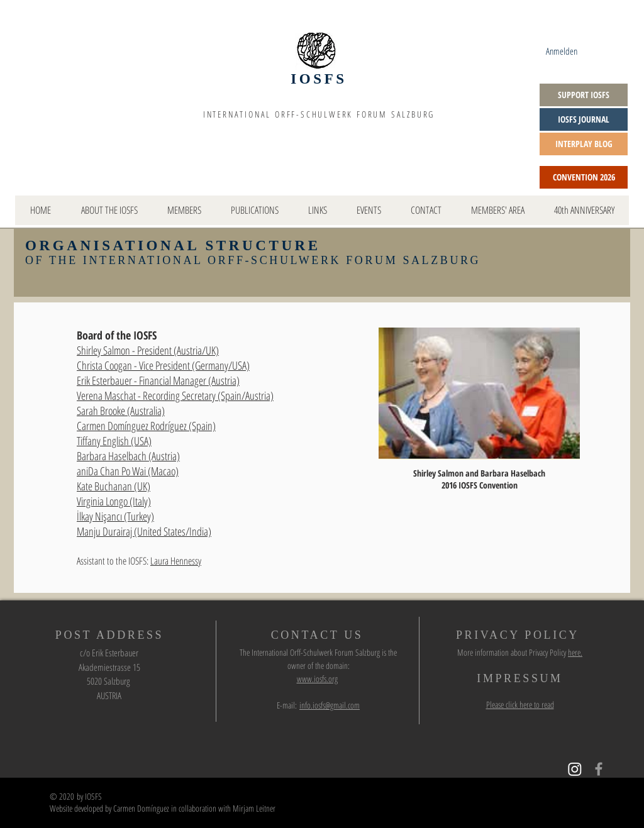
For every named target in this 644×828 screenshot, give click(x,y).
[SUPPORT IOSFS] (584, 95)
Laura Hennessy (176, 561)
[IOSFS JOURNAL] (584, 119)
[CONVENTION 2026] (584, 177)
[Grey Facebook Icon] (599, 769)
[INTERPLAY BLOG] (584, 144)
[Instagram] (575, 769)
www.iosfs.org (317, 679)
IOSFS (319, 79)
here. (575, 652)
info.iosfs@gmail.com (330, 705)
